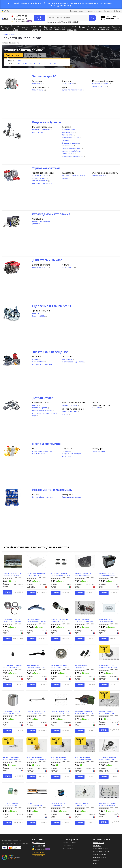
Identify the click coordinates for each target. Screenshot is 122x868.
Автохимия (66, 456)
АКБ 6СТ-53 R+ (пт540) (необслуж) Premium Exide (107, 574)
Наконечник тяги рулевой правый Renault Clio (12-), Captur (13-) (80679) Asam (37, 666)
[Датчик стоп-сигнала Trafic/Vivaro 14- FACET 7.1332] (85, 700)
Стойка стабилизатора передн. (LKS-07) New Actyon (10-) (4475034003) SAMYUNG (13, 574)
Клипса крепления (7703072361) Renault (83, 758)
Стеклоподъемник (70, 405)
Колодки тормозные (100, 84)
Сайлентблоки (68, 146)
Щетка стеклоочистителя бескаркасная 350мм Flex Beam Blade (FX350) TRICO (36, 804)
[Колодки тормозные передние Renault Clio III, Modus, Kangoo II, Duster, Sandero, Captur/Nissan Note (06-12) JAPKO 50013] (61, 562)
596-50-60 (19, 16)
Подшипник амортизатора (73, 156)
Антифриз (66, 451)
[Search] (93, 18)
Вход (117, 11)
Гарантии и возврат (101, 852)
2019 (56, 63)
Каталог (96, 860)
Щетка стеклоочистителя (72, 90)
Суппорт (65, 178)
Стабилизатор (38, 90)
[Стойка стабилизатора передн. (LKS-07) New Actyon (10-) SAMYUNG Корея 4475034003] (13, 562)
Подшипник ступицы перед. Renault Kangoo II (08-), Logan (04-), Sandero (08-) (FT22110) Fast (13, 621)
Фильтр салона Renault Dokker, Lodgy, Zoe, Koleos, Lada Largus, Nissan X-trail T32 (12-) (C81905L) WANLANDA (36, 574)
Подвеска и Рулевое (47, 122)
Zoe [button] (42, 55)
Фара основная (38, 362)
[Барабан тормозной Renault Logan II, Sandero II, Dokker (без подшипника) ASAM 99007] (61, 654)
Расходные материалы (71, 497)
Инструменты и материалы (52, 490)
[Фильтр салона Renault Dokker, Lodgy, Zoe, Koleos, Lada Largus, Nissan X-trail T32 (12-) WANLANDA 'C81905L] (37, 562)
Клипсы (65, 414)
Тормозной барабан (40, 181)
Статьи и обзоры (100, 857)
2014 (30, 63)
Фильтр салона (68, 84)
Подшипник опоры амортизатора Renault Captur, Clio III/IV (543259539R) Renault (108, 666)
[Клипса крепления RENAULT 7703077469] (61, 746)
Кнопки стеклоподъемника (73, 362)
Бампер (35, 405)
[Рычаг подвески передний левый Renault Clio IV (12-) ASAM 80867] (37, 608)
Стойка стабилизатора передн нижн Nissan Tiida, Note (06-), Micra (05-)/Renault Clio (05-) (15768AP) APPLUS (36, 712)
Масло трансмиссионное (42, 451)
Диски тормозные (99, 86)
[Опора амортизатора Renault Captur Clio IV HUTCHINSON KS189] (109, 746)
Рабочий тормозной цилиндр (74, 175)
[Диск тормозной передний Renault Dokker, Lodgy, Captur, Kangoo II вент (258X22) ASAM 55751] (109, 608)
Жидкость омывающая (71, 454)
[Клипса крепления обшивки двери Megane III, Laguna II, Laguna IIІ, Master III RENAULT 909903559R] (37, 746)
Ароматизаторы (98, 451)
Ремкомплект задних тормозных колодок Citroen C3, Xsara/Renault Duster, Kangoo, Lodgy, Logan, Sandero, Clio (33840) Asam (109, 804)
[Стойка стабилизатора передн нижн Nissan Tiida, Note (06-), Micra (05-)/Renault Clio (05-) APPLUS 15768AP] (37, 700)
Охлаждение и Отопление (51, 214)
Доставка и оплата (77, 11)
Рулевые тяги (38, 132)
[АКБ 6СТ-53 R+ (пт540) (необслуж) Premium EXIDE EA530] (109, 562)
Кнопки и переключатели (42, 364)
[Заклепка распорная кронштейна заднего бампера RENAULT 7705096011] (13, 746)
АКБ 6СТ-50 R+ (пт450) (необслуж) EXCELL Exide (60, 804)
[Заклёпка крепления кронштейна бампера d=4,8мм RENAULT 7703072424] (109, 700)
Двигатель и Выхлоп (47, 260)
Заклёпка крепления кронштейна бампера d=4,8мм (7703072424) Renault (108, 712)
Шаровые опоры (69, 130)
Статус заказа (99, 843)
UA (4, 11)
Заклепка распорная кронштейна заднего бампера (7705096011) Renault (12, 758)
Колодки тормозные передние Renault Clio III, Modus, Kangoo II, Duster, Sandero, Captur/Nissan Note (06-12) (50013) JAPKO (61, 574)
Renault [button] (30, 55)
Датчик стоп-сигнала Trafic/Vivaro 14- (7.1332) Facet (84, 712)
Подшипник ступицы (71, 138)
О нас (95, 863)
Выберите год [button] (13, 55)
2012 (20, 63)
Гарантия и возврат (94, 11)
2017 (45, 63)
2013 (25, 63)
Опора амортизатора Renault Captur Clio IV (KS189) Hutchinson (107, 758)
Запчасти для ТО (44, 77)
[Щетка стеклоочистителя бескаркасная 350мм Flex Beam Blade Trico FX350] (37, 792)
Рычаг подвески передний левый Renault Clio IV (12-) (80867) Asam (37, 621)
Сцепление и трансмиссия (52, 306)
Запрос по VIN (39, 856)
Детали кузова (43, 398)
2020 (20, 61)
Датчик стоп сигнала (100, 175)
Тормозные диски (40, 178)
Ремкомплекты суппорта (42, 184)
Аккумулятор (38, 84)
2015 (35, 63)
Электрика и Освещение (50, 352)
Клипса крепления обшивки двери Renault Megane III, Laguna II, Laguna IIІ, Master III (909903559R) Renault (37, 758)
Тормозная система (46, 168)
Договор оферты (100, 855)
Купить (8, 592)
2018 (51, 63)
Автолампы (37, 359)
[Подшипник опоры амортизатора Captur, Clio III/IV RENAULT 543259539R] (109, 654)
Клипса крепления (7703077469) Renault (59, 758)
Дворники (96, 408)
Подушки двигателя (40, 267)
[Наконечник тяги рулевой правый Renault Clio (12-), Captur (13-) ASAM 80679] (37, 654)
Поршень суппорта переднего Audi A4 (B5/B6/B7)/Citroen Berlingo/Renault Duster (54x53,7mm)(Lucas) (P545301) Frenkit (12, 804)
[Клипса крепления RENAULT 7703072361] (85, 746)
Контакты (108, 11)
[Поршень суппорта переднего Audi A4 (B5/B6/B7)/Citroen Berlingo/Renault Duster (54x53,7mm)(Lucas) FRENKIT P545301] (13, 792)
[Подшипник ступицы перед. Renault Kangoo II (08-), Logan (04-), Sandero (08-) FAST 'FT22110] (13, 608)
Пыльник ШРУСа (39, 316)
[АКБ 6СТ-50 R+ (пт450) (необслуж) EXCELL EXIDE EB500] (61, 793)
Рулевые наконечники (41, 130)
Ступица (66, 140)
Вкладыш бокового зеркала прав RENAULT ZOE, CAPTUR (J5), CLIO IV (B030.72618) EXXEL (84, 574)
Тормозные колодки (40, 175)
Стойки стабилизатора (71, 148)
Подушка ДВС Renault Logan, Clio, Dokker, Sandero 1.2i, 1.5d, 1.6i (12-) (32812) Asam (61, 621)
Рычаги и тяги (68, 135)
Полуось (36, 313)
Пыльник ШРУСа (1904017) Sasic (82, 804)
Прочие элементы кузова (42, 411)
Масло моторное (39, 454)
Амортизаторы (68, 132)
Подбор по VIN (39, 18)
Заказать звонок (39, 852)
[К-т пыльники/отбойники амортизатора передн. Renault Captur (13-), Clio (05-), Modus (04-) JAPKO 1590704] (85, 654)
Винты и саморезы (70, 412)
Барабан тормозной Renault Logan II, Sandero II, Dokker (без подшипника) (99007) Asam (61, 666)
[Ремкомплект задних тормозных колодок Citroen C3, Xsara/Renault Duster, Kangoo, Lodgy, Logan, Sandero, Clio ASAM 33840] (109, 792)
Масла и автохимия (46, 444)
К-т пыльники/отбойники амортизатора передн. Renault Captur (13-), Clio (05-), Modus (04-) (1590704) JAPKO (84, 666)
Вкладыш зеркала (40, 408)
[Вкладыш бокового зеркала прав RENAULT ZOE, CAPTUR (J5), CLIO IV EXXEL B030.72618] (85, 562)
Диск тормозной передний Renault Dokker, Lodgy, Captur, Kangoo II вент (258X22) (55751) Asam (108, 621)
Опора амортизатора (71, 143)
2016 (40, 63)
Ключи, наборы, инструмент (43, 497)
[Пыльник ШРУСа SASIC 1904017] (85, 792)
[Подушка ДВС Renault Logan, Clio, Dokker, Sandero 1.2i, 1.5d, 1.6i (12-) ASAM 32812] (61, 608)
